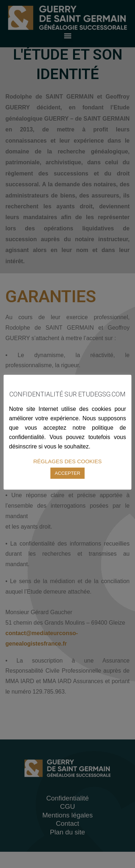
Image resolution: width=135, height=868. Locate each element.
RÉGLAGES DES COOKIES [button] (67, 461)
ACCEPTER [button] (67, 473)
